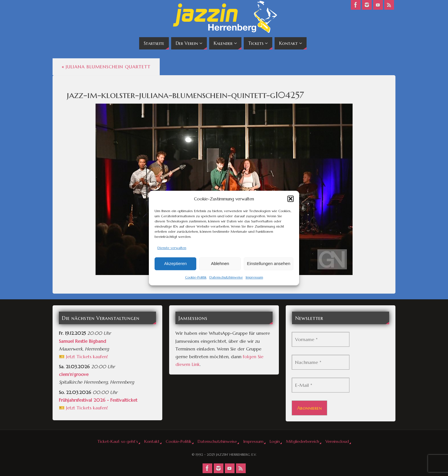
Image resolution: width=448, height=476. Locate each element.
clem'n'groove (74, 374)
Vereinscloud (337, 441)
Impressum (254, 277)
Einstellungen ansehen (269, 264)
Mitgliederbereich (303, 441)
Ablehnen (220, 264)
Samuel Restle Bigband (82, 341)
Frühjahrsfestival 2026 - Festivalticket (98, 400)
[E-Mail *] (321, 385)
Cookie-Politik (196, 277)
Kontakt (152, 441)
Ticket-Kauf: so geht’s (118, 441)
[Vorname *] (321, 339)
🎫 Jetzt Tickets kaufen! (83, 356)
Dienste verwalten (172, 248)
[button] (291, 199)
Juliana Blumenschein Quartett (106, 67)
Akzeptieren (175, 264)
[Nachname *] (321, 362)
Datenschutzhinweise (226, 277)
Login (275, 441)
